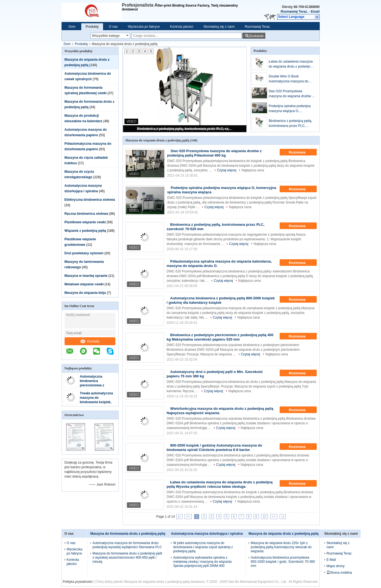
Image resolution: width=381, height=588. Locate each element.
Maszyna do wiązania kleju (85, 293)
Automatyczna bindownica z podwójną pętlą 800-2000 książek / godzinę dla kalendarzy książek (221, 300)
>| (283, 517)
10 (264, 517)
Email (315, 12)
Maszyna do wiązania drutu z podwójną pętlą (284, 534)
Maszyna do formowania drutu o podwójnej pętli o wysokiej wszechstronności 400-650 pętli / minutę (127, 558)
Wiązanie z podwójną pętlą (85, 231)
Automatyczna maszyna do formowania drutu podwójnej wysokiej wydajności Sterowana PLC (127, 545)
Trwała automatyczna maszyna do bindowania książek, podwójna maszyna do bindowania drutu (98, 402)
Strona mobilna (339, 573)
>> (274, 517)
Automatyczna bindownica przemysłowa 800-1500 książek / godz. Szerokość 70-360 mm (283, 562)
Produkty (92, 27)
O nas (113, 27)
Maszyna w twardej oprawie (86, 276)
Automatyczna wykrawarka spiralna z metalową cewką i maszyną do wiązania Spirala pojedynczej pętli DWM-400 (202, 562)
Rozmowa (301, 152)
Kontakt (90, 341)
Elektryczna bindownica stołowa (90, 200)
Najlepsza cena (253, 170)
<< (188, 517)
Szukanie (256, 36)
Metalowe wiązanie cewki (84, 284)
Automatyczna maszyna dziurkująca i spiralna (207, 534)
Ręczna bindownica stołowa (86, 214)
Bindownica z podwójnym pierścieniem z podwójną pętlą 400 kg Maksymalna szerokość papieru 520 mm (220, 337)
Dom (72, 27)
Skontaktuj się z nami (219, 27)
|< (179, 517)
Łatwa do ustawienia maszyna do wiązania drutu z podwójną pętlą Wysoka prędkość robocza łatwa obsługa (292, 64)
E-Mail (331, 560)
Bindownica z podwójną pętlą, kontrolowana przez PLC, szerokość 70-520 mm (185, 129)
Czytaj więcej (227, 170)
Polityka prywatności (78, 582)
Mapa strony (336, 566)
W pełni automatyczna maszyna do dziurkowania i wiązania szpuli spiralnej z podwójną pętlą (203, 547)
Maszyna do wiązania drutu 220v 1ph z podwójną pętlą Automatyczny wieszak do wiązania (281, 547)
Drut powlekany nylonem (84, 253)
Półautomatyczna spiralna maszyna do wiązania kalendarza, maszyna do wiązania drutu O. (219, 264)
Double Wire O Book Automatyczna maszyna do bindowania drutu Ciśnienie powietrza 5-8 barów (288, 79)
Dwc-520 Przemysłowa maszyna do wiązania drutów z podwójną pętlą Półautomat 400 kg (292, 94)
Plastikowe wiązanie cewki (85, 222)
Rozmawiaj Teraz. (294, 12)
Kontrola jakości (182, 27)
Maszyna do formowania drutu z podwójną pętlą (128, 534)
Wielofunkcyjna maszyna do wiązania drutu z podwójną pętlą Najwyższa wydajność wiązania (220, 411)
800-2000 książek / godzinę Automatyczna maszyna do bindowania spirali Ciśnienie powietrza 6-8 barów (215, 448)
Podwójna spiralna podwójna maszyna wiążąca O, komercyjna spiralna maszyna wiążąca (290, 109)
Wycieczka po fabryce (144, 27)
